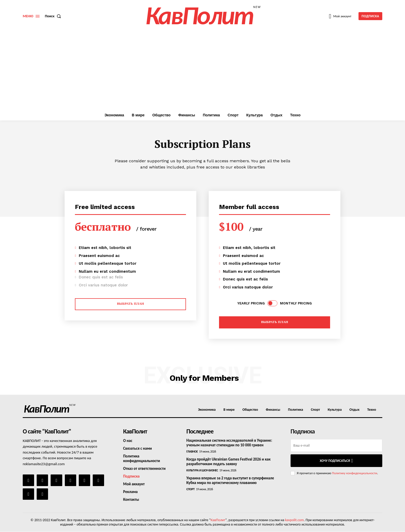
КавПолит (218, 520)
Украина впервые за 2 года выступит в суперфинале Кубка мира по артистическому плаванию (230, 480)
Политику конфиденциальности (355, 473)
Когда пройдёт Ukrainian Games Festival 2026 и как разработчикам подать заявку (229, 462)
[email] (336, 445)
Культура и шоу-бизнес (202, 470)
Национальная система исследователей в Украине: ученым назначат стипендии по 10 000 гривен (229, 443)
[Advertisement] (202, 71)
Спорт (191, 489)
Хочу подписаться (336, 461)
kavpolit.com (295, 520)
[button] (54, 16)
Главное (192, 452)
